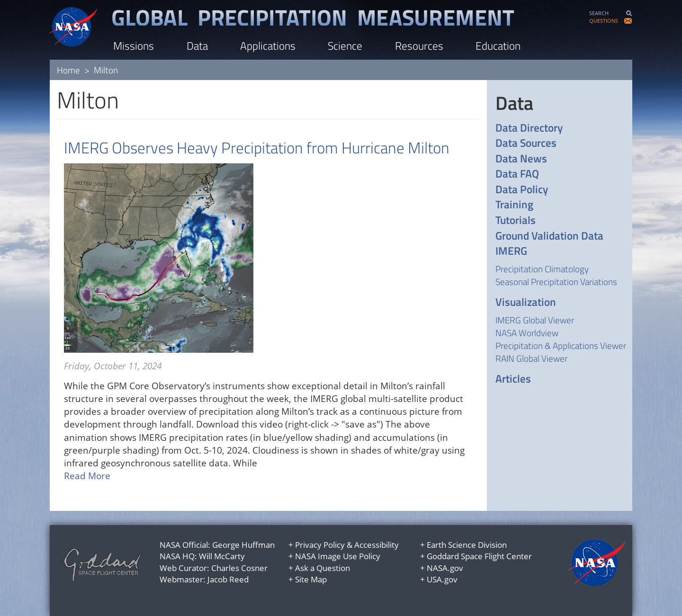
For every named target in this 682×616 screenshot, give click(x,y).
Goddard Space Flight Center (479, 556)
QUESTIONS (604, 21)
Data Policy (522, 190)
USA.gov (442, 579)
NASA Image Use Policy (338, 556)
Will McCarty (222, 556)
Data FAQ (517, 174)
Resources (419, 46)
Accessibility (377, 545)
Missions (134, 46)
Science (345, 46)
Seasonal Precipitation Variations (556, 281)
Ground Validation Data (549, 236)
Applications (268, 46)
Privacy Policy (320, 545)
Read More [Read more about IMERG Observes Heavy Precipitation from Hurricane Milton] (87, 476)
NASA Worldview (527, 333)
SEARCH (599, 13)
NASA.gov (445, 568)
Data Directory (529, 128)
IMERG (511, 251)
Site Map (311, 579)
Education (498, 46)
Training (514, 205)
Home (68, 70)
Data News (521, 159)
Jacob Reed (228, 579)
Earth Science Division (467, 545)
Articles (513, 379)
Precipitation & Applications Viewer (561, 345)
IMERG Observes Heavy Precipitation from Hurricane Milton (257, 148)
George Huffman (243, 545)
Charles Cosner (239, 568)
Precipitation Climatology (542, 269)
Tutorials (516, 220)
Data (197, 46)
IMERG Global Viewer (535, 320)
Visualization (526, 302)
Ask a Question (323, 568)
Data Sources (526, 143)
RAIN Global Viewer (531, 358)
